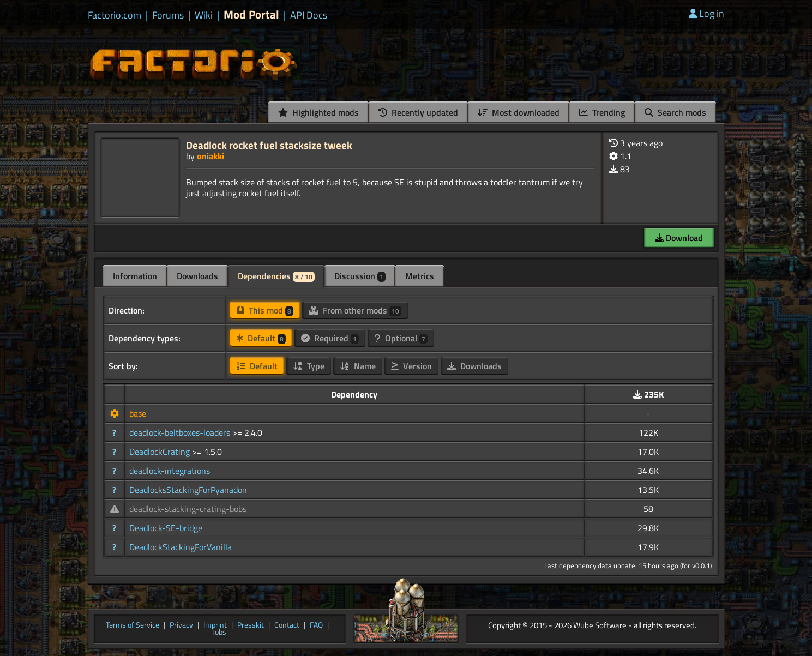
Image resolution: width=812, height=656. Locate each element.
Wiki (204, 15)
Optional (401, 338)
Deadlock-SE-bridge (166, 528)
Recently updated (418, 112)
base (138, 413)
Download (679, 238)
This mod (265, 310)
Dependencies (276, 276)
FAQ (316, 625)
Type (309, 366)
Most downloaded (519, 112)
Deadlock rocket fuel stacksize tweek (269, 145)
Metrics (420, 276)
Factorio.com (115, 15)
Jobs (219, 633)
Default (261, 338)
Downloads (197, 276)
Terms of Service (133, 625)
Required (330, 338)
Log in (706, 13)
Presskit (251, 625)
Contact (287, 625)
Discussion (360, 276)
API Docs (309, 15)
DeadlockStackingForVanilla (181, 547)
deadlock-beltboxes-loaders (181, 432)
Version (411, 366)
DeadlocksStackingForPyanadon (188, 490)
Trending (602, 112)
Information (135, 276)
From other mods (355, 310)
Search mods (675, 112)
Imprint (215, 625)
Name (358, 366)
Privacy (181, 625)
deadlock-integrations (170, 471)
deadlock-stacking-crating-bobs (188, 509)
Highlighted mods (318, 112)
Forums (168, 15)
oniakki (210, 156)
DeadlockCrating (161, 452)
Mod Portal (251, 14)
